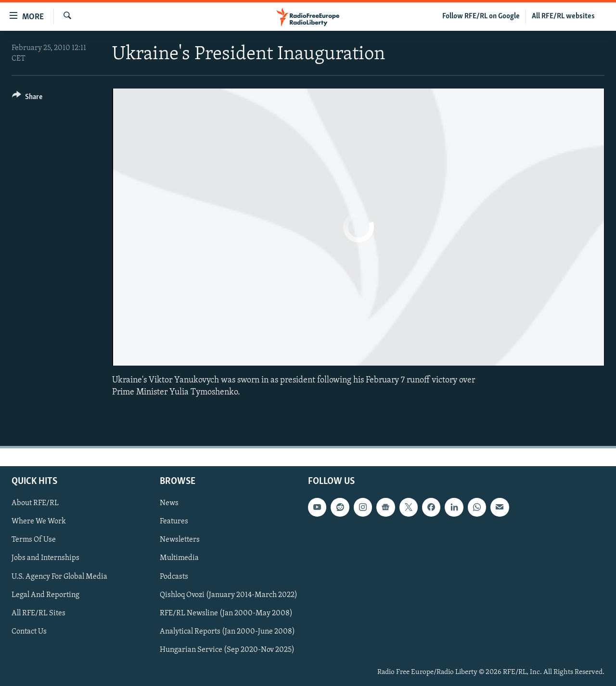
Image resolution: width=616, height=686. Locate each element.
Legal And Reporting (45, 595)
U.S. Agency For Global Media (59, 576)
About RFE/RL (35, 503)
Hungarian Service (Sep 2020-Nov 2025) (227, 650)
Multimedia (179, 558)
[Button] (27, 98)
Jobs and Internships (45, 558)
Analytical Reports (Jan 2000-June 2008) (227, 632)
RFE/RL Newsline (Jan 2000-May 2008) (226, 613)
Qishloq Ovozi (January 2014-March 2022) (229, 595)
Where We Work (39, 521)
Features (174, 521)
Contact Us (29, 632)
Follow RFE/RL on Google (481, 16)
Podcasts (174, 576)
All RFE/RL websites (563, 16)
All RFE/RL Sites (38, 613)
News (169, 503)
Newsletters (180, 540)
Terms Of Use (34, 540)
